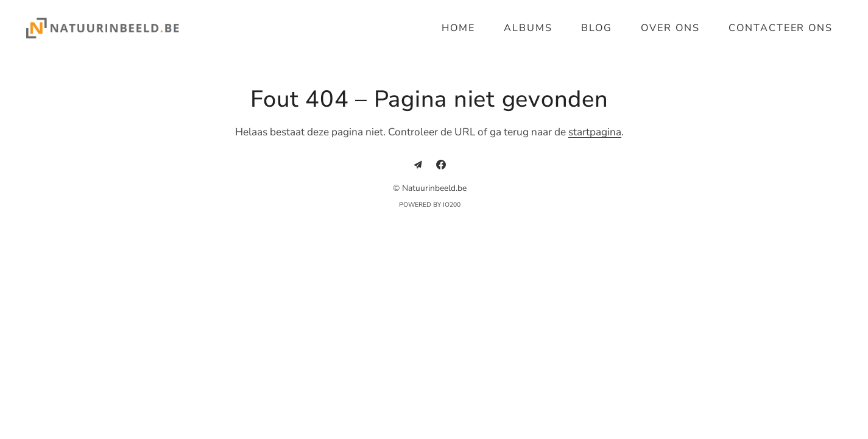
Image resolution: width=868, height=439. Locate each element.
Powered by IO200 (430, 205)
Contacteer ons (781, 28)
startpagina (595, 132)
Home (458, 28)
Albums (528, 28)
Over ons (670, 28)
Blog (597, 28)
